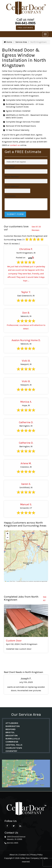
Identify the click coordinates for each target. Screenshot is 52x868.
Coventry (11, 751)
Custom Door (14, 641)
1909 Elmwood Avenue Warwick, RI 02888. (16, 838)
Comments (10, 196)
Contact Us (24, 855)
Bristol (10, 732)
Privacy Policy (36, 855)
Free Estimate (25, 28)
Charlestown (14, 748)
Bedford (11, 729)
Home (8, 42)
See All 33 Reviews (36, 228)
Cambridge (12, 742)
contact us (15, 145)
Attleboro (12, 723)
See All (45, 599)
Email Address (12, 186)
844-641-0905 (25, 23)
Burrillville (13, 739)
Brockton (12, 736)
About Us (14, 855)
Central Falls (14, 745)
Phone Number (12, 177)
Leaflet (7, 581)
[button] (7, 534)
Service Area (21, 42)
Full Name (10, 167)
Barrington (13, 726)
